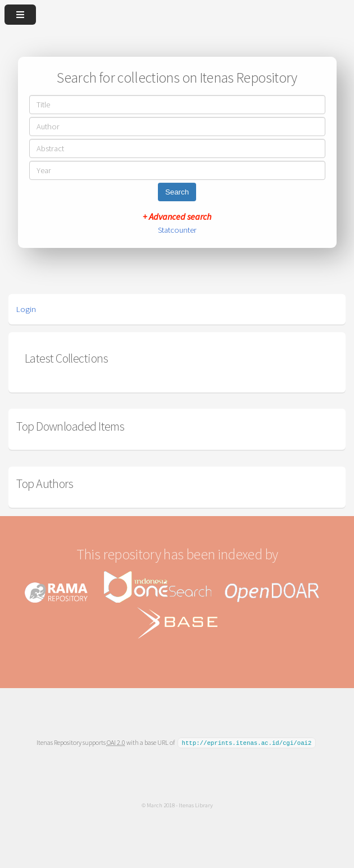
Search (177, 192)
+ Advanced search (177, 216)
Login (26, 309)
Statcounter (177, 230)
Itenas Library (196, 804)
